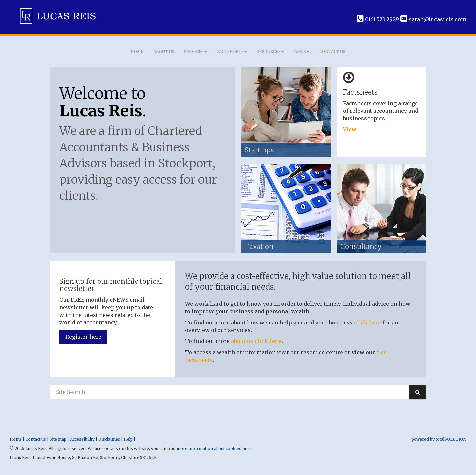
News (302, 51)
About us (164, 51)
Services (196, 51)
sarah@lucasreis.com (433, 19)
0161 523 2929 (378, 19)
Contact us (332, 51)
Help (128, 439)
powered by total (439, 439)
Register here (83, 337)
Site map (58, 439)
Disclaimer (109, 439)
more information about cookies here (214, 448)
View (350, 129)
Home (137, 51)
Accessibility (82, 439)
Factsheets (232, 51)
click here (368, 323)
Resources (270, 51)
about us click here (256, 341)
